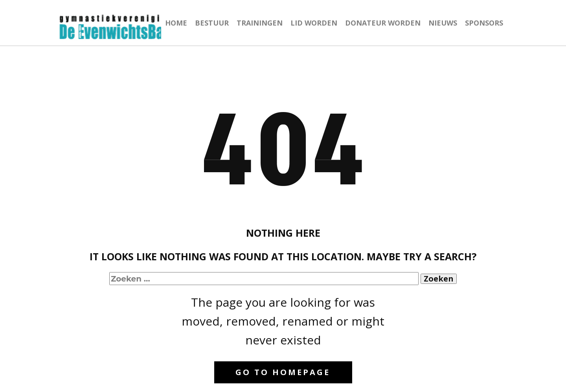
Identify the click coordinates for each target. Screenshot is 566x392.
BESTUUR (212, 23)
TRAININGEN (260, 23)
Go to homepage (283, 372)
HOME (176, 23)
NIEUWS (443, 23)
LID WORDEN (314, 23)
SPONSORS (484, 23)
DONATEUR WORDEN (383, 23)
